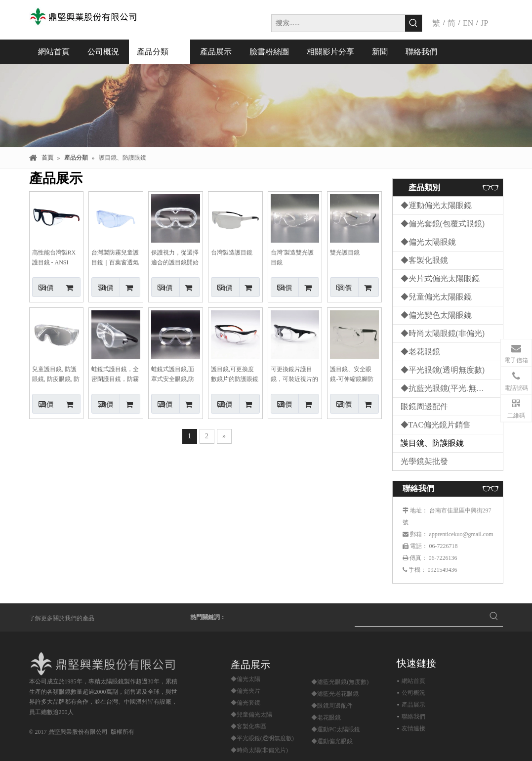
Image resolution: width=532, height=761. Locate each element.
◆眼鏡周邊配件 (332, 706)
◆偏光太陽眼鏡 (428, 242)
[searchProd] (420, 617)
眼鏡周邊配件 (424, 406)
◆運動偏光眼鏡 (332, 741)
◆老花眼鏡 (420, 352)
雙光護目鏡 (345, 253)
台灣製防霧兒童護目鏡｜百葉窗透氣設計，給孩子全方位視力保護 (115, 258)
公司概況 (413, 693)
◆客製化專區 (248, 726)
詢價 (43, 287)
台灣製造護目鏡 (232, 253)
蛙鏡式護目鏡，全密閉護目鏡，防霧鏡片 (115, 375)
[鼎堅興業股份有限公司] (105, 664)
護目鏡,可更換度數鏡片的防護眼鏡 (235, 374)
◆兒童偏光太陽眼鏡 (436, 297)
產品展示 (413, 705)
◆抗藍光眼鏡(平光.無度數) (448, 388)
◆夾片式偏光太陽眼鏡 (440, 278)
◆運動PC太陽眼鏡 (336, 729)
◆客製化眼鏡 (424, 260)
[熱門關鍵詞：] (413, 23)
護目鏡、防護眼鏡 (432, 443)
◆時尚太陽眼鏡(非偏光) (443, 333)
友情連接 (413, 728)
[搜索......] (339, 23)
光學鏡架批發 (424, 461)
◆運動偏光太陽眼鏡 (436, 205)
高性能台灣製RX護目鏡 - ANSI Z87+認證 (54, 258)
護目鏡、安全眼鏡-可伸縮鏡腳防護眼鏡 (352, 375)
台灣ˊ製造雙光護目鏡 (292, 257)
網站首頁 (413, 681)
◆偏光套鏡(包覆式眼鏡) (443, 224)
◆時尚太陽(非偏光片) (259, 750)
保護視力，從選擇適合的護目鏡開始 (175, 257)
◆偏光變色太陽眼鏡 (436, 315)
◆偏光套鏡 (246, 703)
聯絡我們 (413, 717)
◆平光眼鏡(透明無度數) (443, 370)
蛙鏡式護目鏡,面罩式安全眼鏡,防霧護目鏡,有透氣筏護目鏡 (173, 375)
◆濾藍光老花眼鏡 (335, 694)
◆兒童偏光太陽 (251, 715)
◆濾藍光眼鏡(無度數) (340, 682)
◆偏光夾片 (246, 691)
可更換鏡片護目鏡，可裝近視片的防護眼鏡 (294, 375)
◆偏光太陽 (246, 679)
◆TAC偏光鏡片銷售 (436, 425)
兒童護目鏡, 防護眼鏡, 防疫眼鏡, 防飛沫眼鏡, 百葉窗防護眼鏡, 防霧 (56, 375)
